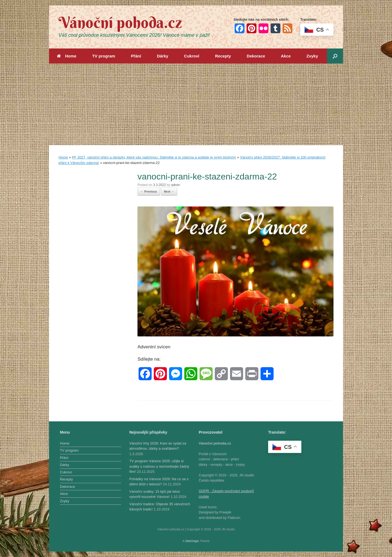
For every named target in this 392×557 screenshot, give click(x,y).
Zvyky (312, 56)
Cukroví (192, 56)
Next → (169, 191)
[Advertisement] (196, 104)
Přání (136, 56)
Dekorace (256, 56)
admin (175, 185)
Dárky (163, 56)
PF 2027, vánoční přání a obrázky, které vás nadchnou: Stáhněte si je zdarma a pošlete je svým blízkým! (154, 157)
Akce (286, 56)
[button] (335, 56)
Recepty (223, 56)
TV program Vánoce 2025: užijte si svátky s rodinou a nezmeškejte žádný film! (159, 466)
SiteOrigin (192, 541)
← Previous (149, 191)
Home (67, 56)
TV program (104, 56)
